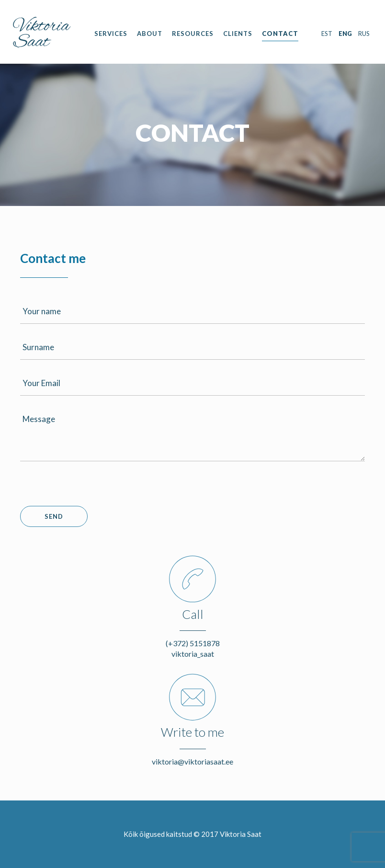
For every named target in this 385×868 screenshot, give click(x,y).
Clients (238, 34)
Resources (193, 34)
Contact (280, 34)
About (150, 34)
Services (111, 34)
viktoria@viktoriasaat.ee (192, 761)
